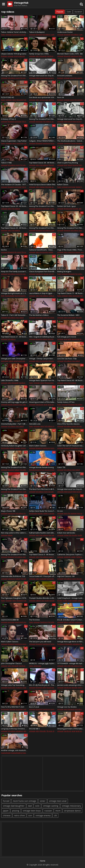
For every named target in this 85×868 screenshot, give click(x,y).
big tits (76, 209)
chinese (7, 815)
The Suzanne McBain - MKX (68, 315)
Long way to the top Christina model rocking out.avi (14, 729)
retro (38, 56)
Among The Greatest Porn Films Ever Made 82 (42, 119)
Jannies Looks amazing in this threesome (71, 685)
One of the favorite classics (68, 424)
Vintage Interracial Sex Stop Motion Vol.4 (71, 489)
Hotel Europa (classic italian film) (42, 184)
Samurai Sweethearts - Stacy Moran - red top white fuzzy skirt (42, 250)
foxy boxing (46, 470)
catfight (71, 622)
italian (42, 187)
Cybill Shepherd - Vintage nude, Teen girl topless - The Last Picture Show (71, 598)
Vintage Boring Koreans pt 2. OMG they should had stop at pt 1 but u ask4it (14, 293)
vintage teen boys (32, 811)
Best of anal (34, 707)
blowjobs (69, 644)
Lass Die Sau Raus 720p (67, 359)
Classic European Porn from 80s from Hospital (42, 271)
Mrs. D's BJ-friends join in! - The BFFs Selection (42, 685)
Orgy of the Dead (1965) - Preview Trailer (71, 250)
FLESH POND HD (8, 97)
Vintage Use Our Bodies (67, 707)
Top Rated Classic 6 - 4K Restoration (42, 554)
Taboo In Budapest (37, 32)
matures (21, 56)
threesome (68, 209)
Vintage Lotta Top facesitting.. (13, 685)
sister (43, 801)
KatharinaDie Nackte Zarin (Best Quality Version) (42, 533)
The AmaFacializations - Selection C (71, 141)
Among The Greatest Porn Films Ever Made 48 (42, 228)
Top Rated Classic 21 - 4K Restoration (14, 337)
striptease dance (72, 811)
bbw (56, 383)
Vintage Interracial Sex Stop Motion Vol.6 (42, 76)
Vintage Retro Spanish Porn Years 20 (42, 380)
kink (65, 165)
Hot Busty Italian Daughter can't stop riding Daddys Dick (14, 446)
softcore (52, 296)
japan (6, 811)
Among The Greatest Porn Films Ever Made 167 (14, 76)
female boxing (35, 470)
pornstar (24, 34)
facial (73, 143)
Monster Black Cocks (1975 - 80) (70, 54)
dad (30, 806)
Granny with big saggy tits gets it (14, 402)
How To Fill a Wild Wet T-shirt (13, 707)
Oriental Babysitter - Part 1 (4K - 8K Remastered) (14, 424)
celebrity (67, 557)
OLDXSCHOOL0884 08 (10, 620)
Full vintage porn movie (67, 337)
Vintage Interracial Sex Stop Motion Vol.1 (71, 119)
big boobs (44, 252)
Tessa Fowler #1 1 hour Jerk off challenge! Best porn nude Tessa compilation (42, 576)
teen (70, 600)
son (30, 815)
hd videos (46, 34)
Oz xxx (60, 511)
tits (16, 252)
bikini (66, 622)
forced (6, 801)
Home (43, 861)
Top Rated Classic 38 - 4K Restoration (42, 163)
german (52, 100)
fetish (70, 165)
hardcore (16, 34)
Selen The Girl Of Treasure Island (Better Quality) (71, 446)
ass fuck (55, 187)
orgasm (25, 687)
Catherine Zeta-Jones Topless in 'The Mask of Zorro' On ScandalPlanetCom (71, 554)
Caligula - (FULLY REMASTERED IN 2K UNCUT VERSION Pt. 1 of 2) (42, 141)
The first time (34, 620)
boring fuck (19, 296)
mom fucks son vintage (25, 801)
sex (43, 600)
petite (51, 252)
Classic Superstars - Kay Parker (14, 141)
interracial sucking (52, 78)
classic (78, 252)
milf (79, 687)
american (37, 666)
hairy (3, 34)
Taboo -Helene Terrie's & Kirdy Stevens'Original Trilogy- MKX (14, 32)
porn (27, 361)
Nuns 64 (61, 97)
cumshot (54, 34)
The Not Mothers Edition (39, 315)
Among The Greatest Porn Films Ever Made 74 (14, 554)
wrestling (53, 600)
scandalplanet (54, 513)
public (65, 600)
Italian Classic (63, 184)
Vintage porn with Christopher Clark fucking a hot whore (14, 359)
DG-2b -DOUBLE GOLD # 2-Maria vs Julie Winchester (71, 620)
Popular (60, 12)
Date (69, 12)
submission (80, 622)
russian (48, 811)
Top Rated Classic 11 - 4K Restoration (71, 293)
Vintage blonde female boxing (41, 467)
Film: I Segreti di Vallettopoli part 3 (42, 337)
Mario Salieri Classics (38, 446)
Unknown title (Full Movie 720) (13, 576)
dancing (71, 252)
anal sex (22, 361)
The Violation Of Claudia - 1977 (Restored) (14, 184)
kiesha (4, 250)
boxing (75, 165)
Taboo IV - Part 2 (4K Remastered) (14, 315)
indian (66, 535)
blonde (48, 187)
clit (55, 815)
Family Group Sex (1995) (39, 54)
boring (27, 296)
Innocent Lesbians (65, 76)
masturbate (10, 296)
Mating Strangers (64, 271)
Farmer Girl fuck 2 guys (67, 206)
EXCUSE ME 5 (34, 729)
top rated (20, 317)
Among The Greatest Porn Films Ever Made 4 (71, 228)
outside (43, 579)
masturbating (17, 753)
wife (70, 339)
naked (38, 600)
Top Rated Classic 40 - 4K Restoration (71, 380)
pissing (16, 811)
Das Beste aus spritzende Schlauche (42, 97)
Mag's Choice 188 (8, 511)
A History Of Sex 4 (8, 119)
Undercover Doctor (65, 32)
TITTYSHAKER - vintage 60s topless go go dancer (71, 663)
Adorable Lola (35, 424)
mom (58, 811)
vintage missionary (71, 806)
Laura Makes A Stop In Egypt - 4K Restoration (42, 293)
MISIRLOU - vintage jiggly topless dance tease (42, 663)
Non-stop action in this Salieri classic (14, 533)
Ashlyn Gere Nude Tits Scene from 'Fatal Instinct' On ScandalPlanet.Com (42, 511)
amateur (79, 143)
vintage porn (26, 448)
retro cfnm (19, 815)
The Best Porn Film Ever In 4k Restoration (42, 489)
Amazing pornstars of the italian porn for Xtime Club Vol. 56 (71, 729)
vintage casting (51, 806)
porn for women (23, 78)
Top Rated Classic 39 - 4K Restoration (14, 206)
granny (16, 404)
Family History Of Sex (66, 402)
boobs (75, 535)
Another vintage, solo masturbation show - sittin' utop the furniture (14, 750)
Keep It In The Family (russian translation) (14, 271)
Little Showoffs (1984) (10, 380)
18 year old (51, 731)
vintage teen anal (58, 801)
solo (37, 806)
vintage (9, 34)
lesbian (4, 56)
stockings (76, 339)
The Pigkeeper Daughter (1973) (14, 598)
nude (80, 535)
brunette (19, 709)
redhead (27, 709)
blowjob (39, 34)
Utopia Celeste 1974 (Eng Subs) (14, 54)
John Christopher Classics (11, 663)
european (54, 448)
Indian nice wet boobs (66, 533)
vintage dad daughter (14, 806)
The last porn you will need (40, 642)
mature (19, 687)
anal (16, 56)
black (81, 56)
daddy (18, 448)
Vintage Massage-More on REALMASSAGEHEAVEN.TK (71, 642)
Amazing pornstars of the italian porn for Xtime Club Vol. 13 (42, 402)
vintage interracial (36, 78)
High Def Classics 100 (66, 576)
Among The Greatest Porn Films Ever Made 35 (14, 489)
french (51, 165)
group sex (44, 100)
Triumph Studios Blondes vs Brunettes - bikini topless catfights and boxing (42, 598)
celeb (45, 513)
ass (82, 252)
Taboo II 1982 (6, 163)
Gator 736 (61, 467)
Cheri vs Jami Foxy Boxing (67, 163)
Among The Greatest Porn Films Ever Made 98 (14, 467)
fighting (79, 557)
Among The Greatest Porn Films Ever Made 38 (42, 206)
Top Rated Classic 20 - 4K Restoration (14, 228)
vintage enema (43, 815)
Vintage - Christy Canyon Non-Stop (42, 359)
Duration (78, 12)
